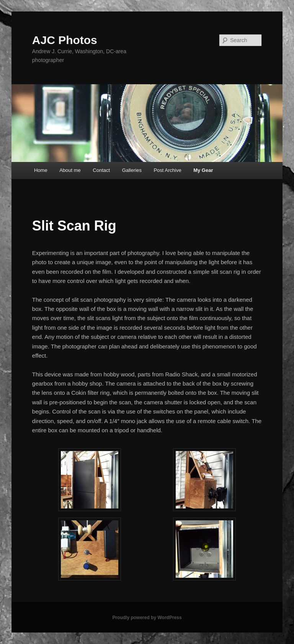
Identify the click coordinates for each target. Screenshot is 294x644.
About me (70, 170)
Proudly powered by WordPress (147, 618)
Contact (101, 170)
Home (41, 170)
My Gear (203, 170)
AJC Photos (65, 40)
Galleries (132, 170)
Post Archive (167, 170)
